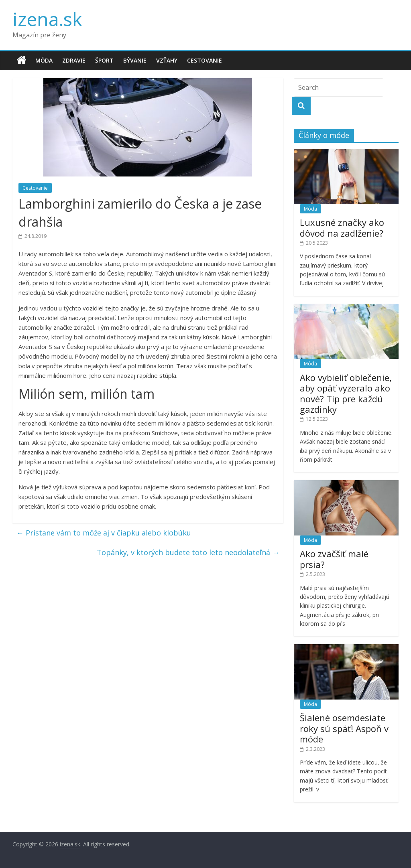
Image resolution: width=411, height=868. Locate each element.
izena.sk (47, 19)
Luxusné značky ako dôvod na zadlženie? (342, 227)
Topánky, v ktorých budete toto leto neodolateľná (188, 552)
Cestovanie (204, 60)
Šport (104, 60)
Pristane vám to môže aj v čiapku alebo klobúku (104, 533)
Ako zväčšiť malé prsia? (334, 559)
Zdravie (74, 60)
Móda (44, 60)
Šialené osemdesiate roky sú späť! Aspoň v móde (344, 728)
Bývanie (135, 60)
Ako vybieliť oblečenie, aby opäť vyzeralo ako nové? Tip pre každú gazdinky (346, 393)
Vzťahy (167, 60)
